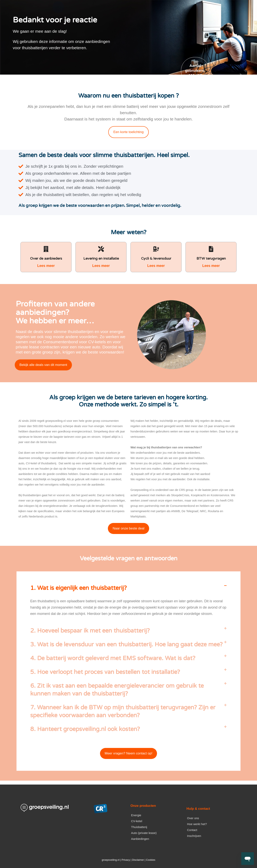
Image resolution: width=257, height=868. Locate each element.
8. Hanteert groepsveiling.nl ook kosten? (85, 729)
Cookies (151, 860)
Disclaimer (138, 860)
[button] (128, 588)
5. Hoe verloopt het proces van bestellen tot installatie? (105, 672)
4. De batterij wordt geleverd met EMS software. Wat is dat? (113, 658)
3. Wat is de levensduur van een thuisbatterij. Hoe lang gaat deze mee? (126, 645)
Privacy (126, 860)
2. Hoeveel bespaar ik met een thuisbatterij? (90, 631)
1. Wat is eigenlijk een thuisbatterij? (78, 588)
